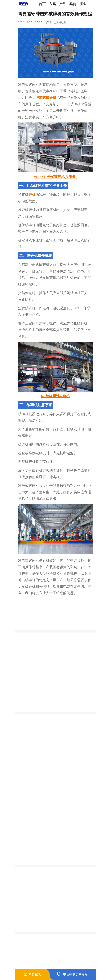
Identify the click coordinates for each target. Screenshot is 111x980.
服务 (83, 4)
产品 (63, 4)
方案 (52, 4)
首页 (42, 4)
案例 (73, 4)
